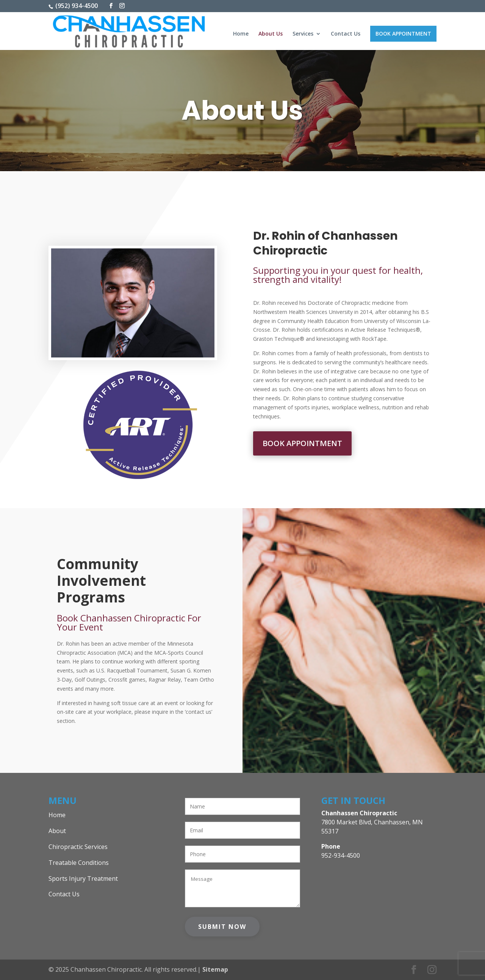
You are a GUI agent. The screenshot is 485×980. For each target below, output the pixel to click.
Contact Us (346, 34)
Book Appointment (403, 34)
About (57, 831)
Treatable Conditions (79, 863)
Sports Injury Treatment (83, 879)
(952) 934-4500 (76, 6)
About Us (271, 34)
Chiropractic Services (78, 847)
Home (241, 34)
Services (303, 34)
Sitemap (215, 969)
